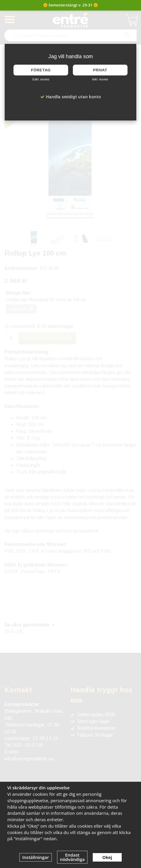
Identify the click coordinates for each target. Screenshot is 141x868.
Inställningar (36, 857)
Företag (41, 70)
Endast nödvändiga (72, 857)
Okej (107, 857)
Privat (100, 70)
